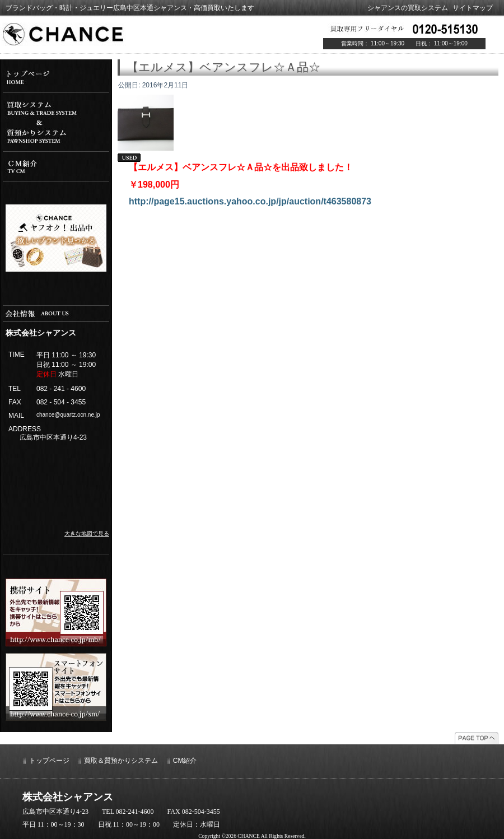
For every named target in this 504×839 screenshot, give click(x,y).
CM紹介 (185, 761)
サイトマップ (473, 8)
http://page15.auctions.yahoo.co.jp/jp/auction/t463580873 (250, 201)
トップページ (49, 761)
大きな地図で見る (87, 533)
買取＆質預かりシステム (121, 761)
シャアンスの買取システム (408, 8)
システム (56, 122)
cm (56, 167)
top (56, 77)
